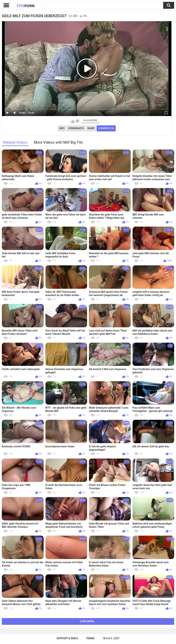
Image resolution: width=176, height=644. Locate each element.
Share (91, 128)
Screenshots (76, 128)
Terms (90, 638)
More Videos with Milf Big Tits (58, 142)
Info (62, 128)
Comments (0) (106, 128)
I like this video (73, 121)
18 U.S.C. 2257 (111, 638)
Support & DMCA (67, 638)
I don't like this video (77, 121)
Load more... (88, 621)
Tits (25, 6)
